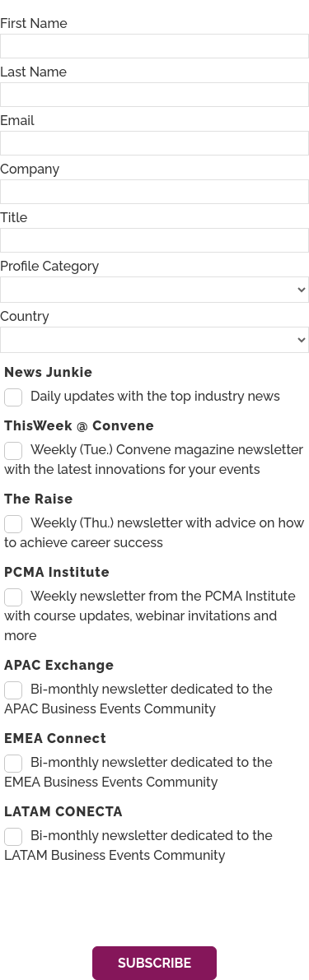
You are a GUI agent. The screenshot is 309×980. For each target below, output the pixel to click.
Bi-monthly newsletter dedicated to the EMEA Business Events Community (138, 772)
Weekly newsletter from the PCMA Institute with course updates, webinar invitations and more (150, 616)
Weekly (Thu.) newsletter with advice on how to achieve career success (154, 533)
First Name (34, 23)
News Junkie (49, 372)
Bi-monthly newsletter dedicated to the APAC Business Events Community (138, 699)
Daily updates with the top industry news (155, 396)
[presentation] (125, 906)
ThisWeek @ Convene (79, 426)
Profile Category (49, 266)
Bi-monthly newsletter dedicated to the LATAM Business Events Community (138, 845)
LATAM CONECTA (63, 812)
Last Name (33, 72)
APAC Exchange (59, 665)
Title (14, 218)
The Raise (39, 499)
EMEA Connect (55, 738)
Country (25, 316)
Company (30, 169)
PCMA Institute (57, 572)
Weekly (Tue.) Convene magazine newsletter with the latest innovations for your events (154, 460)
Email (17, 121)
